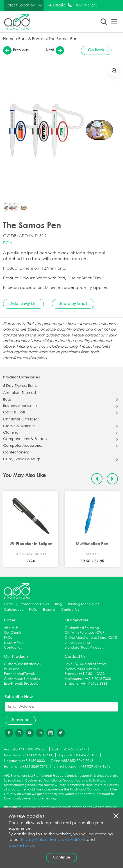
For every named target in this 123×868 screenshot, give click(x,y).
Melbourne (73, 679)
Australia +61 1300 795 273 (25, 749)
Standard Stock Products (84, 648)
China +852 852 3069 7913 (72, 761)
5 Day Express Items (20, 386)
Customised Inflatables (22, 664)
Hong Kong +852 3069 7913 (26, 767)
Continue (61, 857)
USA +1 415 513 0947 (69, 749)
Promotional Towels (20, 674)
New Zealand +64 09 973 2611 (28, 755)
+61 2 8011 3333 (92, 674)
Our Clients (13, 633)
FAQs (33, 610)
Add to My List (23, 304)
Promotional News (34, 604)
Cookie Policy (21, 846)
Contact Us (70, 610)
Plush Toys (12, 669)
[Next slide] (112, 479)
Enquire (49, 610)
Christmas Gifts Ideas (21, 420)
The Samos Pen (63, 39)
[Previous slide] (97, 479)
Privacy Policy (34, 840)
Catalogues (13, 610)
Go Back (96, 50)
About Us (11, 628)
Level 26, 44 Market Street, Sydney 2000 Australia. (86, 667)
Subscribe (20, 720)
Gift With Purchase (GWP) (85, 633)
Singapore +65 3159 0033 (24, 761)
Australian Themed (20, 393)
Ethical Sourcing (77, 643)
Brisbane (72, 684)
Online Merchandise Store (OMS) (91, 638)
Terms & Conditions (68, 840)
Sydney (70, 674)
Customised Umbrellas (22, 679)
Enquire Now (14, 643)
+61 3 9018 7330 (98, 679)
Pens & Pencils (32, 39)
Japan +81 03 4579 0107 (78, 755)
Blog (59, 604)
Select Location (20, 5)
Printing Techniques (84, 604)
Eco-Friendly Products (21, 684)
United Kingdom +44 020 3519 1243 (82, 767)
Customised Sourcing (82, 628)
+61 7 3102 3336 (94, 684)
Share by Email (73, 304)
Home (9, 39)
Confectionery (16, 453)
